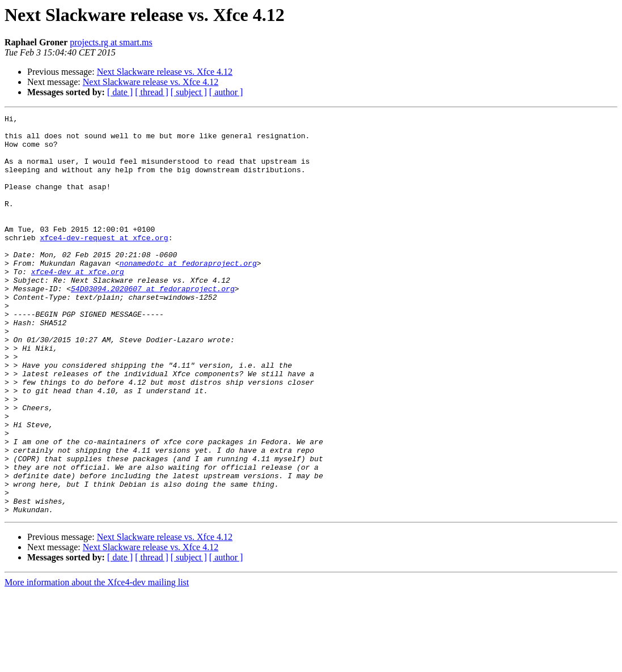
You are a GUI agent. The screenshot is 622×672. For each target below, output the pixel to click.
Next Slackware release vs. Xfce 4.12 (165, 72)
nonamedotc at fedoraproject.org (188, 294)
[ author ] (226, 92)
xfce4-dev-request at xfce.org (104, 263)
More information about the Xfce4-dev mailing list (97, 662)
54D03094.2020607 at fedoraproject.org (153, 324)
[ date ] (120, 92)
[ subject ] (189, 92)
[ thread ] (152, 92)
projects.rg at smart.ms (111, 42)
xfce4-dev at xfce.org (78, 304)
